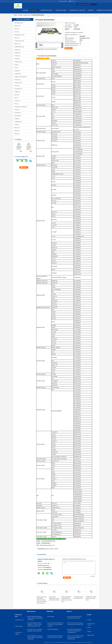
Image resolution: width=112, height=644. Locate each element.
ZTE (16, 32)
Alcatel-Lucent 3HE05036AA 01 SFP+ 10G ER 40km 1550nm (54, 598)
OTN (16, 68)
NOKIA (16, 26)
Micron (16, 128)
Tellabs (16, 71)
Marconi (17, 44)
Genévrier (17, 113)
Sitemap (89, 631)
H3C (16, 104)
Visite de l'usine (61, 10)
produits (34, 10)
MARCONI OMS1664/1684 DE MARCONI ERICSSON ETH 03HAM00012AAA (75, 631)
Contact (91, 10)
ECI (16, 98)
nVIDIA (16, 119)
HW (16, 29)
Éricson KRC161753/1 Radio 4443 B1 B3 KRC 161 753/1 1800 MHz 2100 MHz (55, 625)
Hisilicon (17, 56)
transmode (17, 116)
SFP (16, 95)
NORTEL (17, 53)
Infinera (17, 50)
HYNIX (16, 125)
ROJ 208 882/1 (51, 617)
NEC (16, 38)
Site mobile (91, 635)
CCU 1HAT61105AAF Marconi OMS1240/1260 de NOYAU (74, 617)
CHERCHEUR (18, 47)
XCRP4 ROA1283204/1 (53, 629)
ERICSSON (18, 23)
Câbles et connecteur (20, 77)
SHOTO (17, 80)
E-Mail (89, 628)
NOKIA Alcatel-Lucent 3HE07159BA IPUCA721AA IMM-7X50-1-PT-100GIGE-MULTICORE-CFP (42, 600)
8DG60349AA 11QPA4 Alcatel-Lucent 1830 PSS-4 (91, 598)
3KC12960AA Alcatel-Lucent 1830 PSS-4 (79, 598)
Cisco (16, 86)
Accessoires (18, 89)
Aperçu (15, 15)
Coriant (17, 101)
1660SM (56, 549)
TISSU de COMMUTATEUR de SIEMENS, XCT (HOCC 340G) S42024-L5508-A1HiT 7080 (35, 625)
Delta (16, 65)
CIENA (16, 59)
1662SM (47, 549)
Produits (20, 15)
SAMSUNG (17, 122)
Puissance (17, 83)
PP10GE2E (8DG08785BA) (51, 49)
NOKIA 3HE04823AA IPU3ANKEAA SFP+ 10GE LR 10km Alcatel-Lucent (67, 599)
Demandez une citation (91, 624)
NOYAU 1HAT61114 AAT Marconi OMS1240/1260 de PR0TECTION (75, 624)
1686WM (51, 549)
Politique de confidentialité (23, 643)
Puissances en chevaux (20, 107)
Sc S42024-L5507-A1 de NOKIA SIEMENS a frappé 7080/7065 (35, 630)
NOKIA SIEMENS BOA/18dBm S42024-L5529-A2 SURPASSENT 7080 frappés (35, 618)
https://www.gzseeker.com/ (47, 545)
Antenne (17, 92)
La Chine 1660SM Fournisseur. (37, 643)
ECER (94, 643)
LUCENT (17, 74)
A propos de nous (46, 10)
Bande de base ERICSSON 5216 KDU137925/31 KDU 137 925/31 (55, 637)
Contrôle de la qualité (77, 10)
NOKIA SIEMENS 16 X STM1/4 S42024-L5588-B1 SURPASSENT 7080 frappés (35, 637)
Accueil (26, 10)
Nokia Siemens (18, 35)
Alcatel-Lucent (27, 15)
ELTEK (16, 110)
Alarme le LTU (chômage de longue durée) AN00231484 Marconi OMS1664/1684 (76, 637)
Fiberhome (17, 62)
